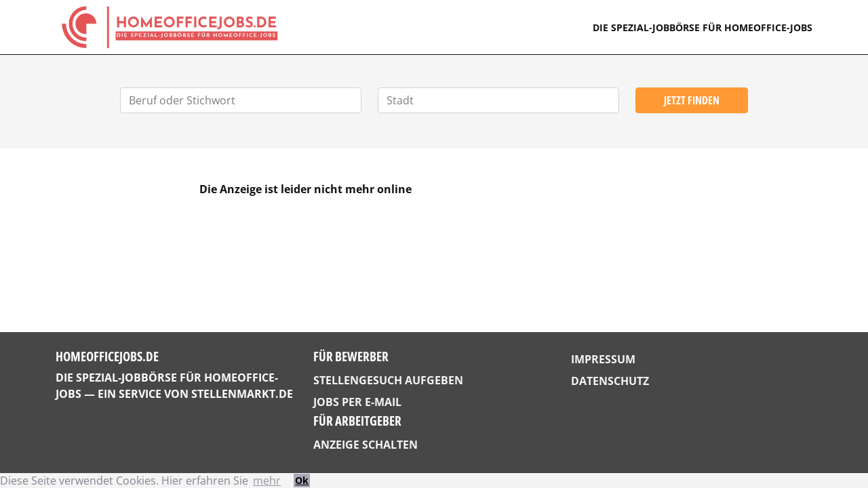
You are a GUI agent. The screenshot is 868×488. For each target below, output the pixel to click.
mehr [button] (267, 481)
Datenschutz (610, 381)
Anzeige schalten (366, 445)
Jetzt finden (692, 100)
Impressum (603, 359)
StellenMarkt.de (242, 394)
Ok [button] (302, 480)
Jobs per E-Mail (357, 402)
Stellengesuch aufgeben (388, 380)
